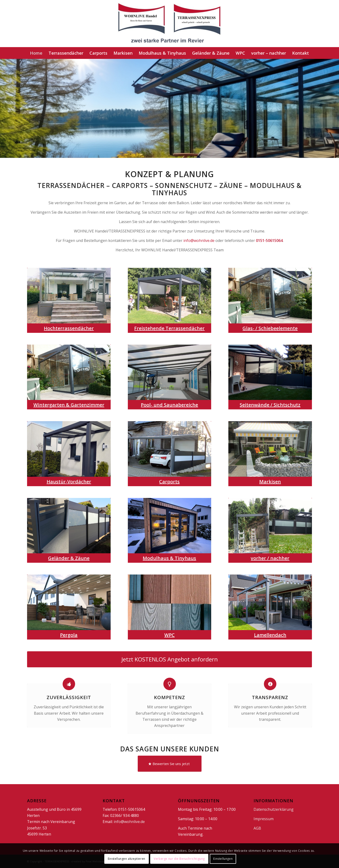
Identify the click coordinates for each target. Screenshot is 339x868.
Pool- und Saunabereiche (169, 405)
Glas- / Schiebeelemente (270, 328)
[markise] (270, 449)
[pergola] (69, 602)
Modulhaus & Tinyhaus (169, 558)
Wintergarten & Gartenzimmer (69, 405)
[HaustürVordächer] (69, 449)
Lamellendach (270, 635)
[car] (170, 449)
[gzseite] (69, 526)
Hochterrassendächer (69, 328)
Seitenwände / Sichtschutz (270, 405)
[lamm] (270, 602)
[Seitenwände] (270, 372)
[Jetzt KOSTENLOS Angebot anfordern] (169, 659)
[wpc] (170, 602)
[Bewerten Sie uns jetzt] (170, 764)
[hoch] (69, 295)
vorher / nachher (270, 558)
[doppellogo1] (169, 24)
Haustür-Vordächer (69, 482)
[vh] (270, 526)
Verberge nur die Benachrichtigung (179, 859)
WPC (169, 635)
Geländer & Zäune (69, 558)
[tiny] (170, 526)
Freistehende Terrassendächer (169, 328)
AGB (257, 828)
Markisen (270, 482)
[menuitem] (36, 53)
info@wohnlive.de (199, 240)
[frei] (170, 295)
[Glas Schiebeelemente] (270, 295)
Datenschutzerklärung (274, 809)
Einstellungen (223, 859)
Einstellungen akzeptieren (127, 859)
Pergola (69, 635)
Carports (169, 482)
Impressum (264, 819)
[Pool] (170, 372)
